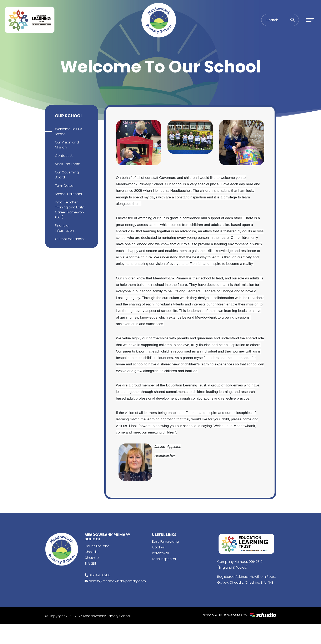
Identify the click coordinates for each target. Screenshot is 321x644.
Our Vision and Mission (67, 145)
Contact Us (64, 156)
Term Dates (64, 186)
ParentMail (160, 553)
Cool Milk (159, 547)
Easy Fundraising (165, 541)
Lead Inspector (164, 559)
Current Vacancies (70, 239)
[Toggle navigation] (310, 20)
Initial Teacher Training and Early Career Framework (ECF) (70, 210)
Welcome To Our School (69, 131)
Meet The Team (68, 164)
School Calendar (69, 194)
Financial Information (64, 228)
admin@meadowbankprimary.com (117, 581)
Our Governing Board (67, 175)
